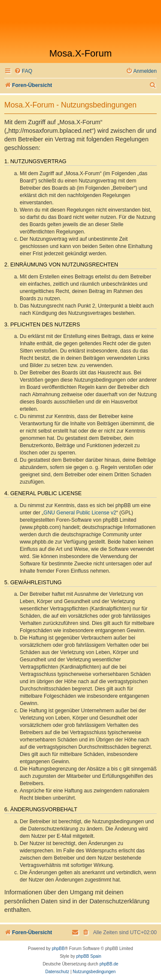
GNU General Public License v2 (80, 513)
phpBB (58, 949)
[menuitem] (23, 71)
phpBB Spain (88, 956)
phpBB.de (109, 964)
